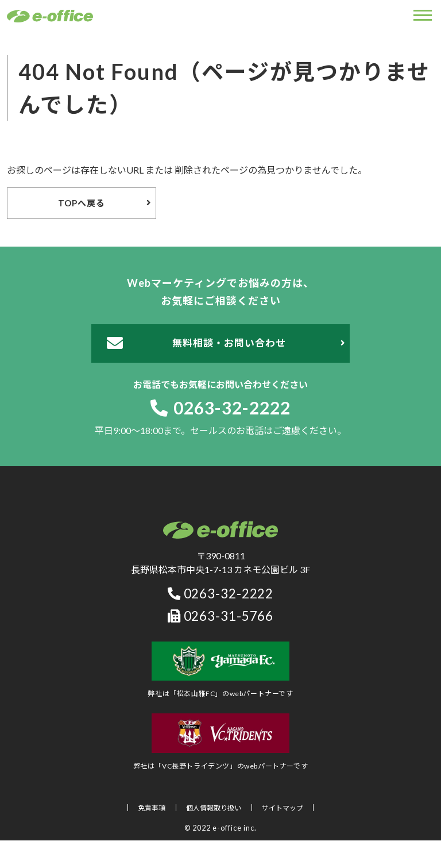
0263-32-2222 (220, 408)
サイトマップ (283, 808)
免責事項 (152, 808)
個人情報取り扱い (214, 808)
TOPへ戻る (82, 203)
